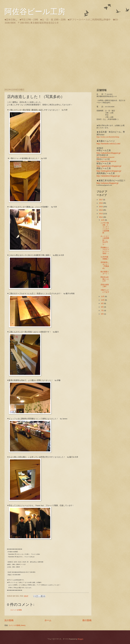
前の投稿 (87, 620)
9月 (102, 303)
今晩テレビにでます (105, 291)
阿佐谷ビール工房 (35, 12)
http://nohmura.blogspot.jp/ (108, 183)
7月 (102, 310)
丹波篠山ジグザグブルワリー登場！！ (105, 250)
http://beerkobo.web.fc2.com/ (108, 144)
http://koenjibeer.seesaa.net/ (106, 157)
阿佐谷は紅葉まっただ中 (105, 279)
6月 (102, 314)
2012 (101, 217)
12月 (103, 220)
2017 (101, 200)
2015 (101, 207)
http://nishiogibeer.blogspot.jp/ (109, 171)
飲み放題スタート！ (105, 273)
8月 (102, 307)
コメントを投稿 (16, 610)
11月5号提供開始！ (105, 258)
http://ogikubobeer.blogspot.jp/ (109, 166)
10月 (103, 300)
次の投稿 (9, 620)
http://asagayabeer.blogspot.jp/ (106, 161)
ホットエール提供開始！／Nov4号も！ (105, 240)
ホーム (48, 620)
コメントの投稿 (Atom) (17, 625)
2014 (101, 210)
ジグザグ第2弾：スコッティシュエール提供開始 (105, 228)
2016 (101, 203)
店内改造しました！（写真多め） (105, 265)
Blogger (80, 639)
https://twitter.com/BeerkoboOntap (108, 137)
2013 (101, 214)
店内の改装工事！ (105, 285)
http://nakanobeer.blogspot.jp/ (109, 153)
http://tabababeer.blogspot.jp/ (108, 176)
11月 (103, 296)
